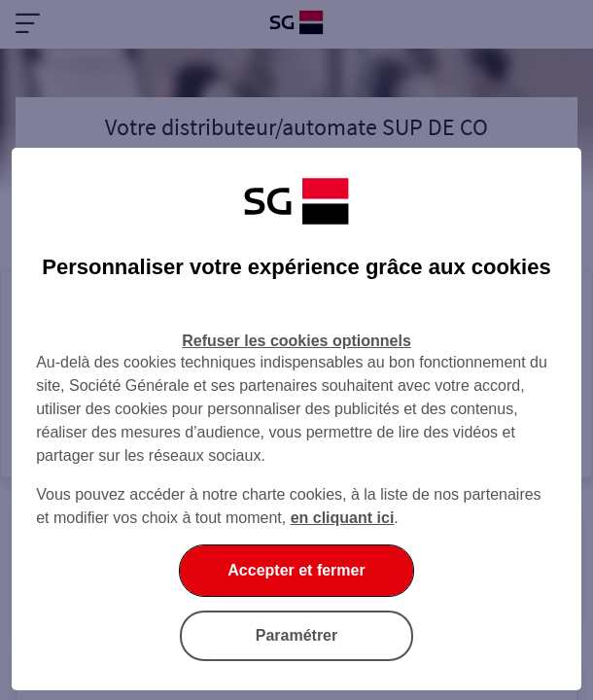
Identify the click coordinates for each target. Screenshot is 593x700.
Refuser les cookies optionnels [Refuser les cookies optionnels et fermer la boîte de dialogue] (296, 341)
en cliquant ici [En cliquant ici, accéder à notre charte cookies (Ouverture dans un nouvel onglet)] (343, 518)
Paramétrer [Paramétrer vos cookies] (297, 635)
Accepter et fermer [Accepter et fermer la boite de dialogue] (296, 570)
